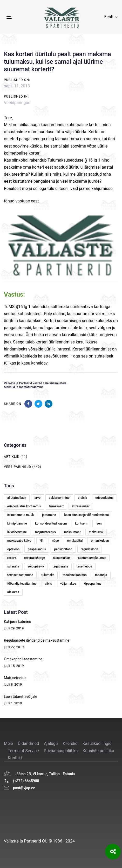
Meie (8, 743)
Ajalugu (51, 743)
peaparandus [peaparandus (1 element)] (37, 549)
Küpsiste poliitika (98, 751)
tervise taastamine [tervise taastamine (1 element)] (20, 575)
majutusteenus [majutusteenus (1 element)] (45, 532)
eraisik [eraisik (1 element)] (82, 498)
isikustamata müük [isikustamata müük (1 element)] (21, 515)
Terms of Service (23, 751)
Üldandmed (28, 743)
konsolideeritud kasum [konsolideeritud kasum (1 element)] (51, 524)
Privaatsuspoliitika (61, 751)
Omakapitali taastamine (23, 659)
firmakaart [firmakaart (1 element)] (56, 506)
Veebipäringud (17, 103)
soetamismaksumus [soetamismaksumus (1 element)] (92, 558)
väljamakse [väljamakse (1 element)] (68, 584)
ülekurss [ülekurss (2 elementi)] (13, 592)
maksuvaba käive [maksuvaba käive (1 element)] (19, 541)
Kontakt (15, 758)
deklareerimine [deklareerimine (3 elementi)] (59, 498)
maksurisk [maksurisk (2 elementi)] (96, 532)
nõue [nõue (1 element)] (55, 541)
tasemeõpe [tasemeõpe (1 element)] (84, 566)
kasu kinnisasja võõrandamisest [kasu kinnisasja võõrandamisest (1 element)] (87, 515)
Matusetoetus (15, 678)
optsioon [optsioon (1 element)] (13, 549)
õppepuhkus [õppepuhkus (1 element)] (93, 584)
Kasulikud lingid (97, 743)
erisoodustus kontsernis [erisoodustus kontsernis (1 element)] (24, 506)
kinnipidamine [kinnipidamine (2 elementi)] (17, 524)
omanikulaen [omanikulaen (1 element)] (100, 541)
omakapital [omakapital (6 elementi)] (75, 541)
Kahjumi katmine (17, 622)
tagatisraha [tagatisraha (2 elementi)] (60, 566)
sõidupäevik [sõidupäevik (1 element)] (36, 566)
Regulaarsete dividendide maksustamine (37, 640)
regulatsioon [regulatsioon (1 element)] (89, 549)
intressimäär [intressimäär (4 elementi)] (81, 506)
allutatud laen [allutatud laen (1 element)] (17, 498)
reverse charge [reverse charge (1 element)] (34, 558)
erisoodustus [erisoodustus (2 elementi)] (104, 498)
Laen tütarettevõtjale (21, 697)
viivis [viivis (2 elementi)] (48, 584)
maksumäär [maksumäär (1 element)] (72, 532)
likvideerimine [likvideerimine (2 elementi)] (17, 532)
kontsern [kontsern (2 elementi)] (81, 524)
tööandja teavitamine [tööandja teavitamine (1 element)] (22, 584)
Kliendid (70, 743)
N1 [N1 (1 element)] (42, 541)
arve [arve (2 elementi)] (38, 498)
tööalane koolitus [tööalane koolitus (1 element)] (74, 575)
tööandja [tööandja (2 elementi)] (101, 575)
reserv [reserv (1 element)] (12, 558)
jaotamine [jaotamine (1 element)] (49, 515)
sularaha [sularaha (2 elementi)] (13, 566)
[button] (111, 17)
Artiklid (12, 457)
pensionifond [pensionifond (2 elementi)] (63, 549)
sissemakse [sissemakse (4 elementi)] (62, 558)
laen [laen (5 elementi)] (99, 524)
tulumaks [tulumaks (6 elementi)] (48, 575)
